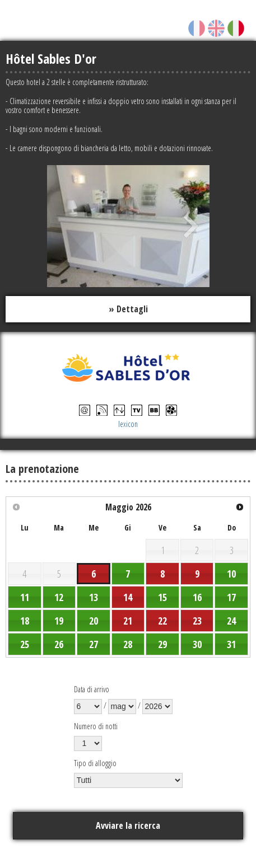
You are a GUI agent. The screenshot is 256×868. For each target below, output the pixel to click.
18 (25, 621)
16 (197, 597)
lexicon (128, 424)
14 (128, 597)
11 (25, 597)
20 (94, 621)
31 (231, 644)
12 (59, 597)
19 (59, 621)
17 (231, 597)
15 (162, 597)
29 (162, 644)
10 (231, 574)
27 (94, 644)
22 (162, 621)
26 (59, 644)
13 (94, 597)
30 (197, 644)
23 (197, 621)
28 (128, 644)
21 (128, 621)
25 (25, 644)
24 (231, 621)
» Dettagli (128, 309)
